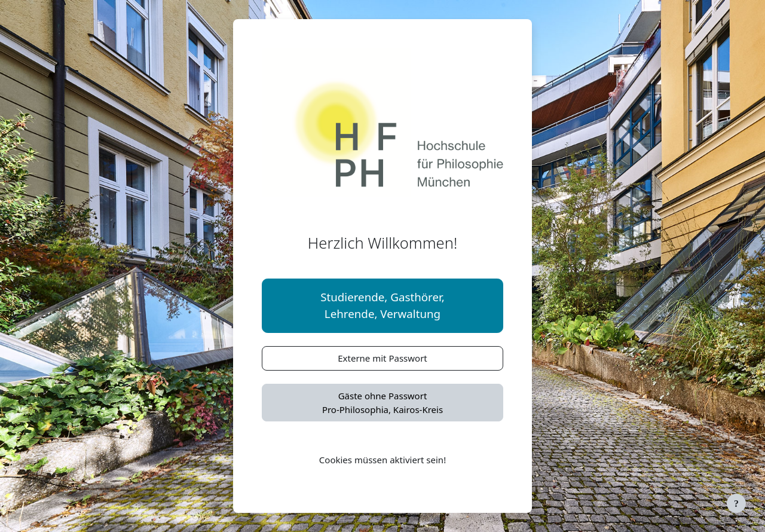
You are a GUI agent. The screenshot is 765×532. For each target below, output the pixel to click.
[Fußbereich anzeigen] (736, 503)
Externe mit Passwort (382, 358)
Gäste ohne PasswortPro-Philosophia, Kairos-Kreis (382, 403)
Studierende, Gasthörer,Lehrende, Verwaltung (382, 305)
